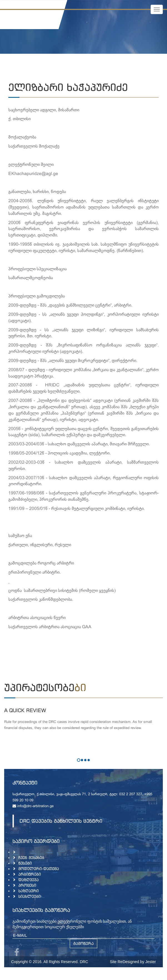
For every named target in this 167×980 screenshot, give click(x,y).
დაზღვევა (28, 880)
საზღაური (28, 891)
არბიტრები (30, 874)
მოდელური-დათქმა (39, 869)
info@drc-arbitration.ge (33, 806)
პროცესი (27, 885)
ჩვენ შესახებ (31, 857)
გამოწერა (83, 943)
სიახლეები (29, 896)
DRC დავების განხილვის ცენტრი (61, 821)
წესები (25, 863)
